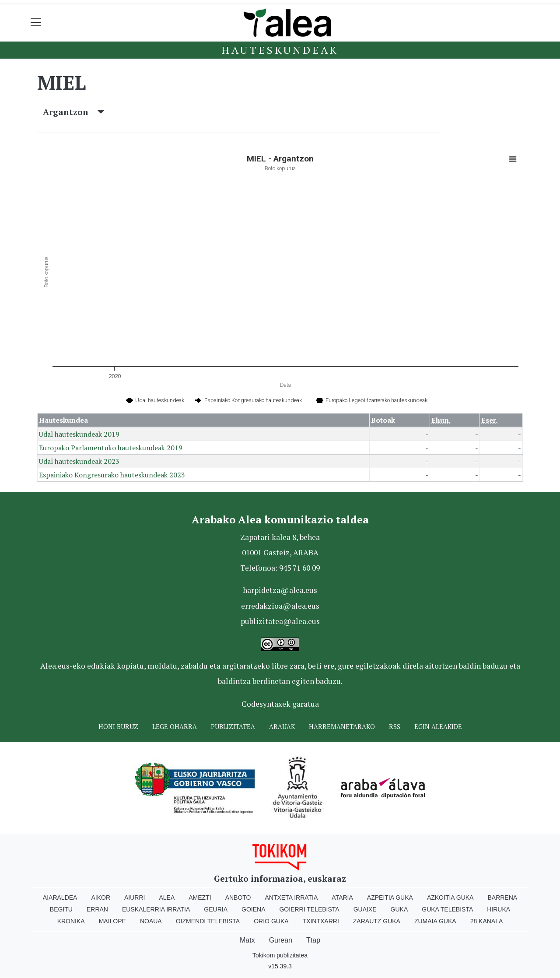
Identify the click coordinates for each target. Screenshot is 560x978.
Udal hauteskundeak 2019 (79, 434)
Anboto (238, 897)
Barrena (502, 897)
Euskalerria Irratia (156, 909)
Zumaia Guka (435, 921)
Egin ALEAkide (438, 727)
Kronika (71, 921)
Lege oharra (175, 727)
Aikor (101, 897)
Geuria (216, 909)
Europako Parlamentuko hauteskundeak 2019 (111, 448)
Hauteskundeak (280, 50)
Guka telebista (447, 909)
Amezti (200, 897)
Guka (399, 909)
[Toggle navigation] (36, 23)
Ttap (313, 940)
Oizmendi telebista (208, 921)
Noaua (151, 921)
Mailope (112, 921)
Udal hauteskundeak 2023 (79, 461)
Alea (167, 897)
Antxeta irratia (292, 897)
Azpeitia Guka (390, 897)
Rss (395, 727)
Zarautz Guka (377, 921)
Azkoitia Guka (450, 897)
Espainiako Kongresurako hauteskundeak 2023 (112, 475)
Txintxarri (321, 921)
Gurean (281, 940)
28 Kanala (487, 921)
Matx (247, 940)
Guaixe (365, 909)
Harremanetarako (342, 727)
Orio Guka (271, 921)
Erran (97, 909)
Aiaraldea (60, 897)
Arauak (282, 727)
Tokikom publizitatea (280, 955)
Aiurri (135, 897)
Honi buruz (118, 727)
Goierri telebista (309, 909)
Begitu (61, 909)
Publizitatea (233, 727)
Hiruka (499, 909)
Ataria (342, 897)
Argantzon (74, 112)
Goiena (253, 909)
